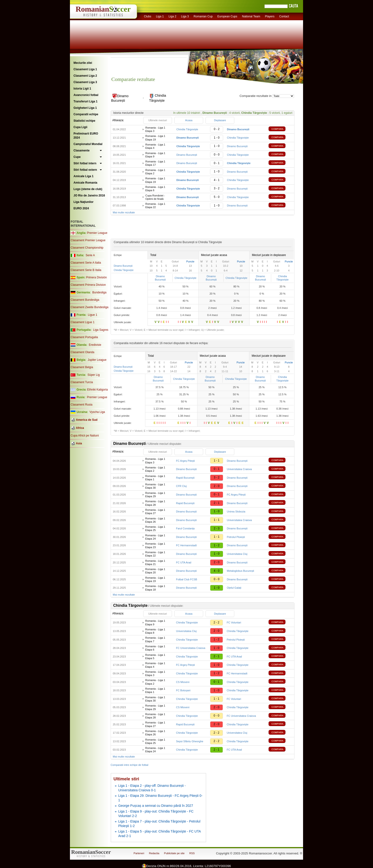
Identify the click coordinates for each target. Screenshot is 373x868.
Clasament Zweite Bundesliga (90, 307)
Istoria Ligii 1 (82, 89)
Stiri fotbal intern (85, 163)
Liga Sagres (101, 330)
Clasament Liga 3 (85, 82)
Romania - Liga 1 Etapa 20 (155, 571)
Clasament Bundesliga (85, 300)
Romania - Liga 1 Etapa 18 (155, 588)
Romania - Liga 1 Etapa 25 (155, 528)
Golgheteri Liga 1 (85, 108)
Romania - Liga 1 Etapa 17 (155, 163)
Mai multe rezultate (124, 212)
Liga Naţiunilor (83, 202)
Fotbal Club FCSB (187, 579)
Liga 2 (172, 16)
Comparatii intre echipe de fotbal (129, 765)
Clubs (148, 16)
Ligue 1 (92, 315)
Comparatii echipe (86, 114)
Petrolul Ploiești (236, 537)
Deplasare (220, 120)
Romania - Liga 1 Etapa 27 (155, 512)
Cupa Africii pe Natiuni (85, 436)
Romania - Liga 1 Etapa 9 (155, 155)
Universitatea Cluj (237, 554)
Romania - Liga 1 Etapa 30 (155, 486)
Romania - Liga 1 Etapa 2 (155, 172)
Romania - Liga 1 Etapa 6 (155, 189)
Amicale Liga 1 (83, 176)
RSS (192, 853)
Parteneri (139, 853)
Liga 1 (160, 16)
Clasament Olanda (82, 352)
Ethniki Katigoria (97, 390)
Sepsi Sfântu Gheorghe (190, 741)
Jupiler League (97, 360)
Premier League (97, 233)
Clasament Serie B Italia (86, 270)
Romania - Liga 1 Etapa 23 (155, 545)
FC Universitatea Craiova (191, 648)
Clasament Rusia (81, 405)
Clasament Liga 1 (85, 69)
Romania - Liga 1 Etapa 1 (155, 478)
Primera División (96, 277)
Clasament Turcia (82, 382)
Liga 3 (185, 16)
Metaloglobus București (240, 571)
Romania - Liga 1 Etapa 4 (155, 146)
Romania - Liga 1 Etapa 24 (155, 537)
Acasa (189, 120)
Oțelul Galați (234, 588)
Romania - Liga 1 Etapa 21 (155, 562)
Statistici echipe (84, 121)
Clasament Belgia (82, 367)
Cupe (77, 157)
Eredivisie (95, 345)
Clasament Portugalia (84, 337)
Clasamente (81, 151)
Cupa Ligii (80, 127)
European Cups (227, 16)
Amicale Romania (85, 183)
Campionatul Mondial (88, 144)
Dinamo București (237, 146)
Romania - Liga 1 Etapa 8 (155, 631)
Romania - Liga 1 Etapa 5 (155, 657)
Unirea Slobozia (236, 512)
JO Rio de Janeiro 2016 (89, 196)
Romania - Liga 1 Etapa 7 (155, 639)
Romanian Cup (203, 16)
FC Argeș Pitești (185, 461)
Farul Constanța (185, 528)
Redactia (154, 853)
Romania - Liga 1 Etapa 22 (155, 206)
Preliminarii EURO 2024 (86, 136)
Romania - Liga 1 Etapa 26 (155, 520)
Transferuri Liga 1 (86, 101)
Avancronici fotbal (86, 95)
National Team (251, 16)
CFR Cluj (181, 486)
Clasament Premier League (88, 240)
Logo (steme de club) (88, 189)
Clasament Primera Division (88, 285)
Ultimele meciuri (157, 120)
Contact (284, 16)
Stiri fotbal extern (85, 170)
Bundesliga (99, 292)
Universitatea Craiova (239, 469)
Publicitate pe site (174, 853)
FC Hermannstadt (186, 545)
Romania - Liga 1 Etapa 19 (155, 138)
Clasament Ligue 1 (83, 322)
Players (270, 16)
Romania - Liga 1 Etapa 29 (155, 495)
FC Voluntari (234, 622)
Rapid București (185, 478)
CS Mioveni (183, 682)
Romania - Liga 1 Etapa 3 (155, 129)
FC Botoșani (183, 690)
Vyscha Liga (97, 412)
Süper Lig (94, 375)
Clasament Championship (87, 248)
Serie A (90, 255)
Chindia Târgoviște (187, 129)
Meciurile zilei (83, 63)
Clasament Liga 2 (85, 76)
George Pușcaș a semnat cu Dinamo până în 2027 (156, 806)
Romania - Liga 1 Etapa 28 (155, 503)
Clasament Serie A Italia (86, 263)
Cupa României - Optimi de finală (155, 197)
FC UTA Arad (184, 562)
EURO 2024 (81, 208)
